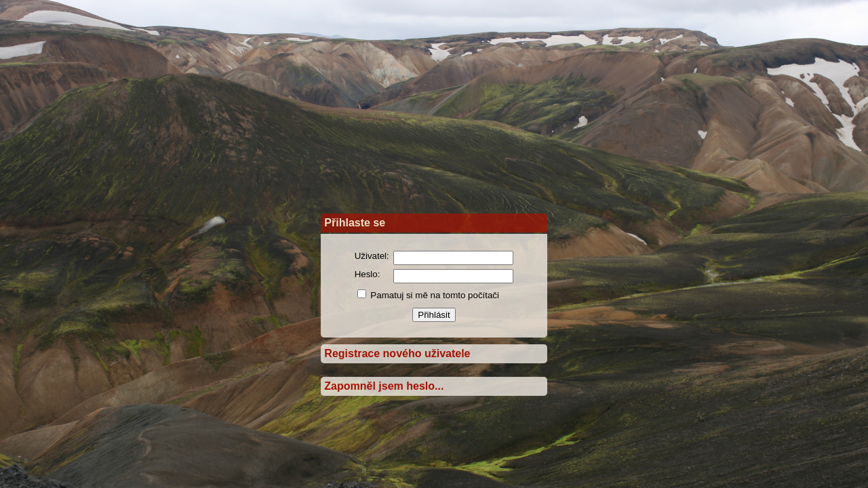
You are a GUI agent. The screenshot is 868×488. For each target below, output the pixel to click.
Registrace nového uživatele (397, 353)
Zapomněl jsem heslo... (384, 386)
